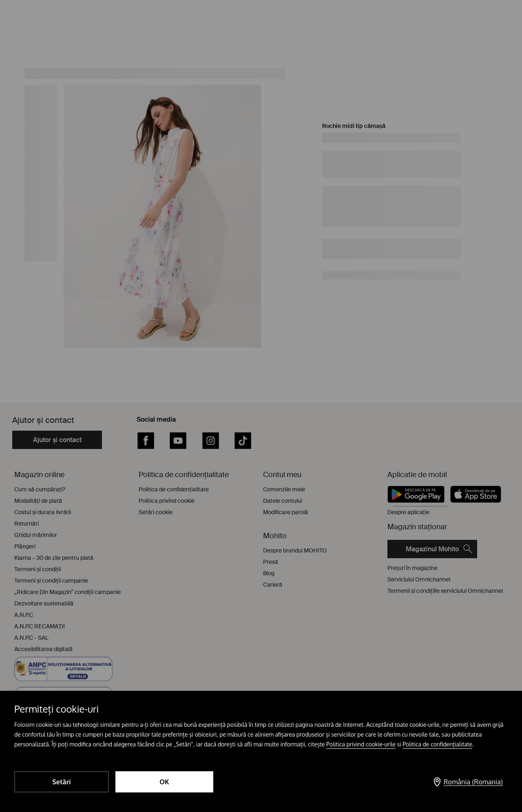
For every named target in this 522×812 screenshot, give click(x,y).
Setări (61, 782)
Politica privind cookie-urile (361, 744)
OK (164, 782)
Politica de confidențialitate (437, 744)
